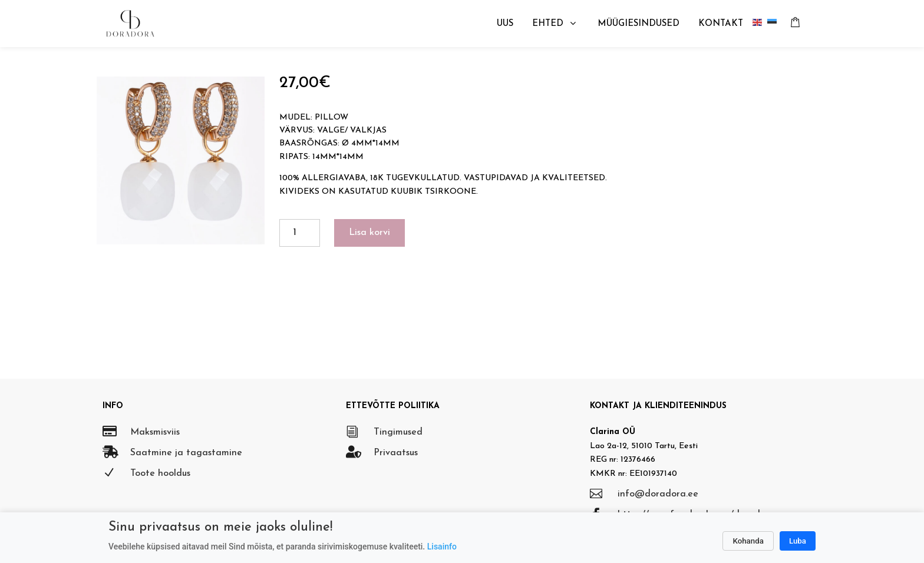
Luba (798, 541)
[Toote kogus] (300, 233)
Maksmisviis (155, 432)
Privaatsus (396, 453)
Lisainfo (442, 547)
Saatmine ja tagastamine (186, 453)
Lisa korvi (369, 233)
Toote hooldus (160, 473)
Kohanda (748, 541)
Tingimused (398, 432)
